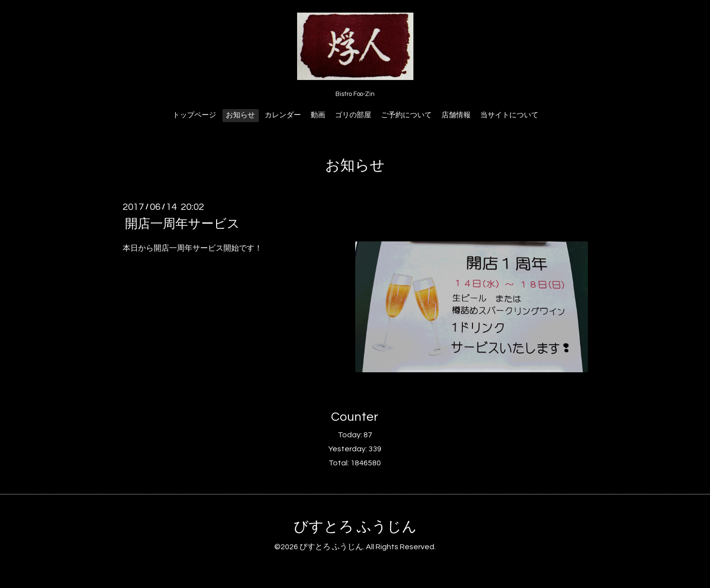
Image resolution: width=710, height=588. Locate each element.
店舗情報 (456, 115)
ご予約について (406, 115)
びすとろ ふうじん (355, 527)
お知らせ (240, 115)
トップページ (194, 115)
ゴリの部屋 (353, 115)
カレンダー (283, 115)
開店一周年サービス (182, 224)
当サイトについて (509, 115)
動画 (318, 115)
